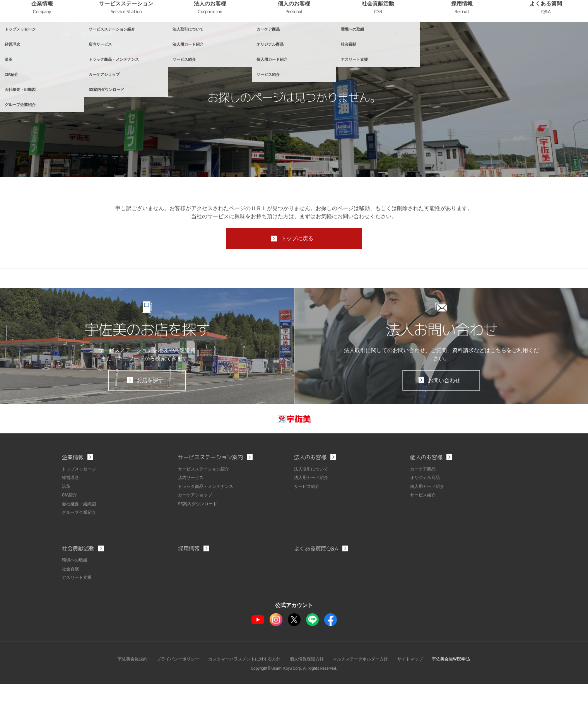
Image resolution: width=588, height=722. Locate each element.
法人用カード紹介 (313, 517)
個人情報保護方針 (308, 697)
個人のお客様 (338, 38)
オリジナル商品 (426, 517)
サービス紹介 (308, 526)
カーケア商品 (424, 509)
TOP (66, 70)
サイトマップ (419, 697)
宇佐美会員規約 (120, 697)
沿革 (67, 526)
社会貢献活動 (409, 38)
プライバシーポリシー (169, 697)
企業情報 (124, 38)
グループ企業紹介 (80, 551)
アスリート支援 (78, 616)
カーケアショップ (197, 534)
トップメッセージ (80, 509)
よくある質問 (552, 38)
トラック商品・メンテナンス (208, 526)
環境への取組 (76, 599)
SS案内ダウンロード (199, 543)
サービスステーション (196, 38)
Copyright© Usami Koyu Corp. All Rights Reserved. (294, 706)
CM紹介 (70, 534)
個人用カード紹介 (429, 526)
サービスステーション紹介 (206, 509)
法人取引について (313, 509)
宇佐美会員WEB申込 (463, 697)
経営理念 (71, 517)
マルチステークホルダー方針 (366, 697)
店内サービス (192, 517)
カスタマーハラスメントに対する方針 (241, 697)
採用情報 (481, 38)
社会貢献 (71, 607)
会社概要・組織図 (80, 543)
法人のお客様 (267, 38)
